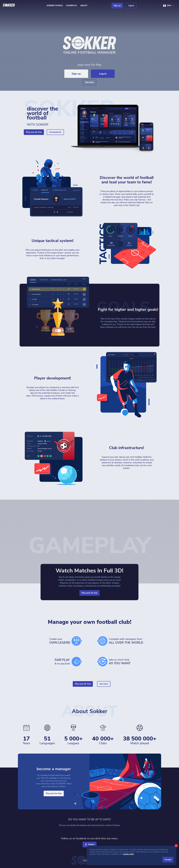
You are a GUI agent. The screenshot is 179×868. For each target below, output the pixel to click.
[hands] (76, 662)
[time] (103, 662)
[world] (103, 641)
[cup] (76, 641)
